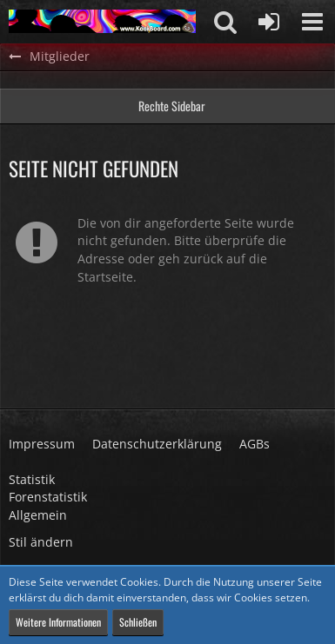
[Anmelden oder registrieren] (269, 22)
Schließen (138, 622)
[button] (312, 22)
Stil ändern (41, 542)
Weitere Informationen (58, 622)
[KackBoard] (102, 22)
